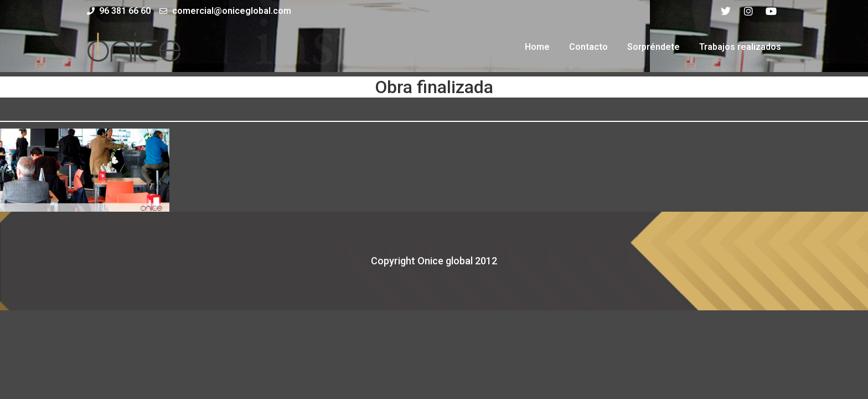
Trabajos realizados (740, 47)
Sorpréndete (653, 47)
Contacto (588, 47)
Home (537, 47)
